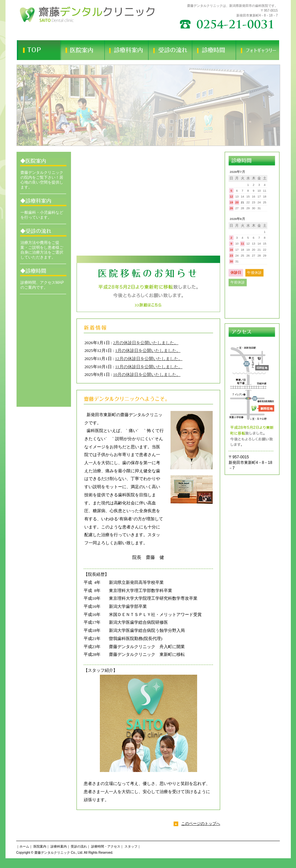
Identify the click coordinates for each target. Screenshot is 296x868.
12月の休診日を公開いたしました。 (149, 359)
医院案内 (40, 846)
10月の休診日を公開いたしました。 (147, 374)
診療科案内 (59, 846)
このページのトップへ (201, 824)
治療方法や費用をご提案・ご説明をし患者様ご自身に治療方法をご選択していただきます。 (42, 250)
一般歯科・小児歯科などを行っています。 (42, 215)
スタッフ (131, 846)
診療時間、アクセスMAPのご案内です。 (42, 285)
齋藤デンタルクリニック (52, 853)
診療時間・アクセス (106, 846)
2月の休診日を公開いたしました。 (146, 343)
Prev (25, 105)
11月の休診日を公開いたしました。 (149, 367)
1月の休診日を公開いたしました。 (148, 350)
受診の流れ (79, 846)
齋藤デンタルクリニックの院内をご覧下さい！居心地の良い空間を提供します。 (42, 180)
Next (271, 105)
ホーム (24, 846)
